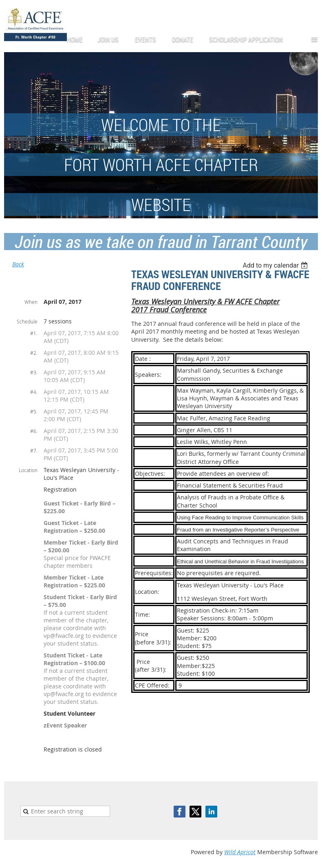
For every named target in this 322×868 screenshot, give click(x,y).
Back (18, 264)
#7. (34, 450)
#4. (34, 392)
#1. (34, 333)
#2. (34, 353)
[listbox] (276, 265)
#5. (34, 411)
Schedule (27, 321)
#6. (34, 431)
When (31, 302)
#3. (34, 372)
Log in (310, 12)
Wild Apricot (240, 852)
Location (28, 470)
